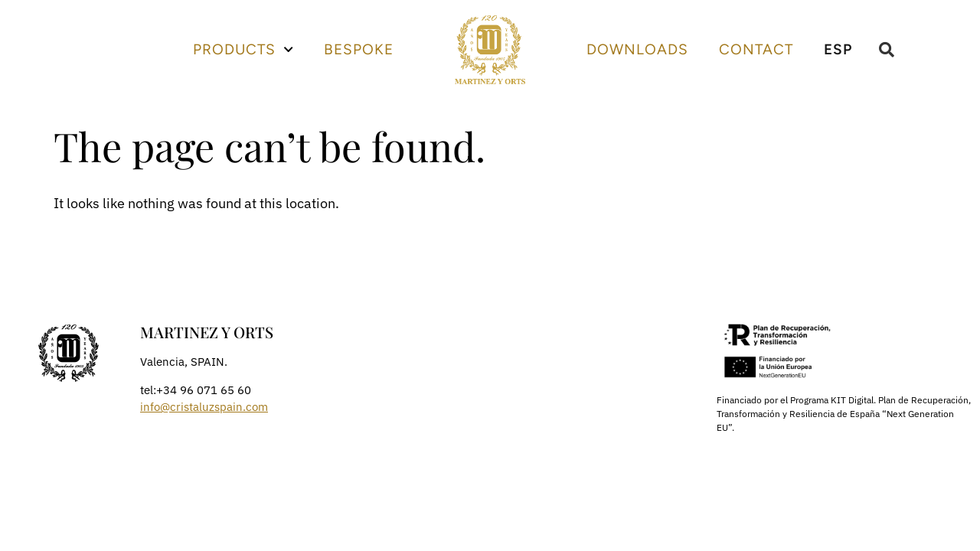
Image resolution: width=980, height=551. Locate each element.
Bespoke (359, 49)
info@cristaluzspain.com (204, 407)
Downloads (637, 49)
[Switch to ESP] (838, 50)
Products (243, 49)
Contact (756, 49)
